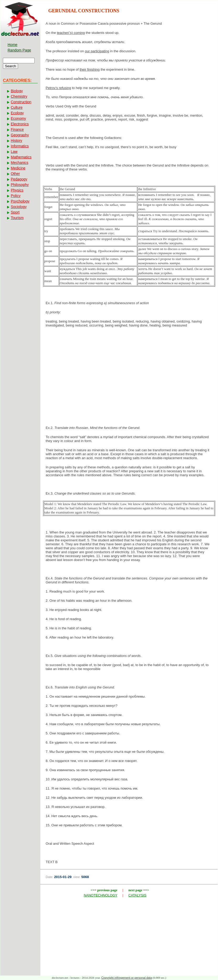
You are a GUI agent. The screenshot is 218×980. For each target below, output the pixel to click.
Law (14, 152)
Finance (17, 129)
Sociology (19, 207)
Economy (18, 118)
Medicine (18, 168)
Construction (21, 102)
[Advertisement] (129, 374)
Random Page (19, 50)
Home (12, 45)
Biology (17, 91)
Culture (17, 107)
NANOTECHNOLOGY (100, 895)
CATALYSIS (137, 895)
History (17, 141)
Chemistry (19, 96)
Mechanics (20, 163)
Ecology (17, 113)
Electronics (20, 124)
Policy (16, 196)
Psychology (20, 201)
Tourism (17, 218)
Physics (17, 190)
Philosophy (20, 185)
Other (15, 174)
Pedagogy (19, 179)
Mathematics (21, 157)
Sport (15, 212)
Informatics (20, 146)
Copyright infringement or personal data (127, 978)
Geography (20, 135)
